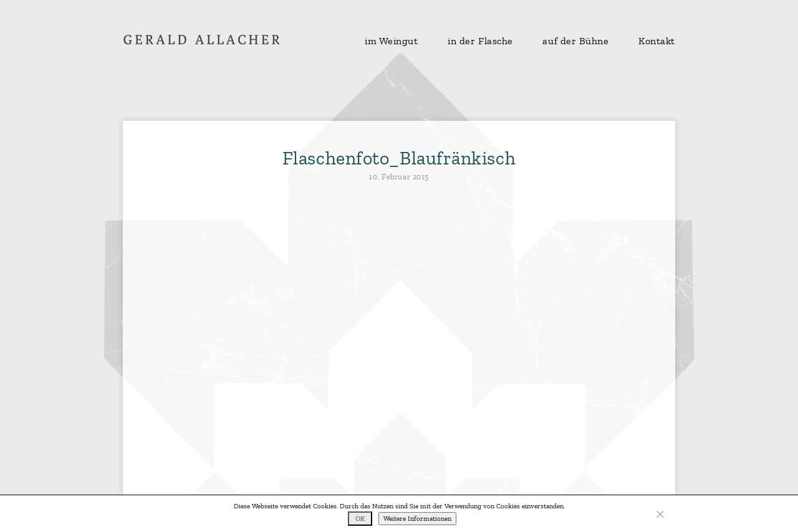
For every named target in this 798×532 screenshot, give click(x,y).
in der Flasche (480, 41)
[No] (660, 514)
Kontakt (657, 41)
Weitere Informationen (417, 519)
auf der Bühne (575, 41)
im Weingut (392, 41)
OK (360, 519)
